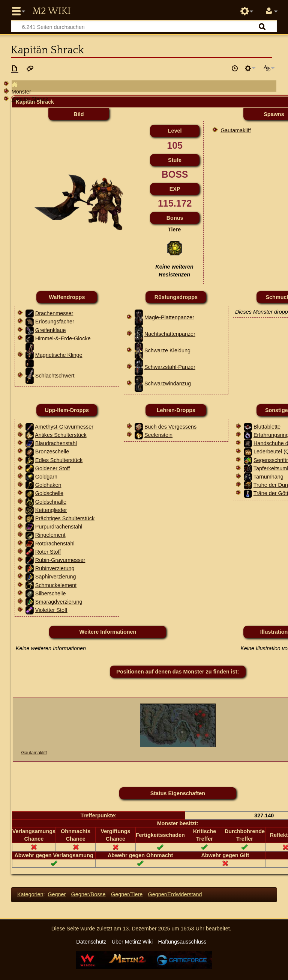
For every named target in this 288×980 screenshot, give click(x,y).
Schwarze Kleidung (167, 350)
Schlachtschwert (55, 376)
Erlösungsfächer (55, 322)
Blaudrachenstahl (56, 443)
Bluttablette (267, 427)
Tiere (174, 230)
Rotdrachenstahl (55, 544)
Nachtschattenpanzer (170, 334)
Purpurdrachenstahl (59, 527)
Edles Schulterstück (59, 460)
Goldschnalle (51, 502)
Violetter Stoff (51, 610)
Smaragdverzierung (59, 602)
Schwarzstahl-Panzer (170, 367)
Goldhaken (48, 485)
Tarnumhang (268, 477)
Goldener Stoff (53, 468)
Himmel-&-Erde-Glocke (63, 338)
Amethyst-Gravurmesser (64, 427)
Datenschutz (91, 942)
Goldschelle (49, 493)
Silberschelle (51, 593)
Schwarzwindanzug (168, 384)
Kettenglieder (51, 510)
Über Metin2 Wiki (132, 942)
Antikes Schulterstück (61, 435)
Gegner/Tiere (127, 894)
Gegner (57, 894)
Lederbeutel (268, 451)
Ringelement (50, 535)
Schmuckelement (56, 585)
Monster (21, 92)
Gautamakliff (236, 130)
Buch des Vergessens (170, 427)
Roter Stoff (48, 552)
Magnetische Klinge (59, 355)
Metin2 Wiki (51, 11)
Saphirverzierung (56, 577)
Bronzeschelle (52, 451)
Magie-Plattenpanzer (169, 317)
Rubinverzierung (55, 568)
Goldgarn (46, 477)
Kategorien (30, 894)
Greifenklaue (51, 330)
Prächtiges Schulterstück (65, 518)
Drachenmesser (54, 313)
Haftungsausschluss (182, 942)
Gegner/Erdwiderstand (175, 894)
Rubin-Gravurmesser (60, 560)
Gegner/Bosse (88, 894)
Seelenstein (158, 435)
